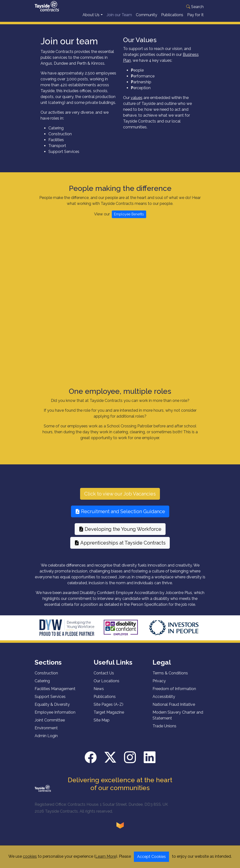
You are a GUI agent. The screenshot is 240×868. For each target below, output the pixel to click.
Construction (46, 677)
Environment (46, 732)
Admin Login (46, 740)
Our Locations (106, 685)
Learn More (106, 856)
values (137, 102)
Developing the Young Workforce (120, 533)
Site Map (102, 724)
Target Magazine (109, 716)
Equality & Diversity (52, 709)
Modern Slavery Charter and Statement (178, 719)
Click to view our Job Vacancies (120, 498)
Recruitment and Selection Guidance (120, 516)
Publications (172, 19)
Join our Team (119, 19)
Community (147, 19)
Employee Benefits (129, 218)
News (99, 693)
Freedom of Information (174, 693)
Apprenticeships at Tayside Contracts (120, 547)
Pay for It (195, 19)
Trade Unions (164, 730)
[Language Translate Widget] (176, 6)
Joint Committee (50, 724)
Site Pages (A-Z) (108, 709)
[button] (139, 7)
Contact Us (104, 677)
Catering (42, 685)
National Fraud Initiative (174, 709)
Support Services (50, 701)
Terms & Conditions (170, 677)
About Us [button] (91, 19)
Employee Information (55, 716)
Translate (184, 12)
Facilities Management (55, 693)
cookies (30, 856)
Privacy (159, 685)
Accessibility (164, 701)
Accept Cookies (151, 857)
